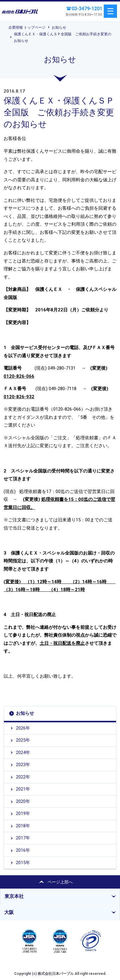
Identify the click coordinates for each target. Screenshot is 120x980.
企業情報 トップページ (27, 27)
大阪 (9, 912)
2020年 (23, 801)
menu (110, 11)
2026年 (23, 728)
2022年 (23, 777)
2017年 (23, 838)
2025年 (23, 740)
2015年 (23, 863)
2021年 (23, 789)
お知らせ (59, 27)
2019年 (23, 813)
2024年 (23, 752)
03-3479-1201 (87, 9)
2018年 (23, 826)
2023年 (23, 765)
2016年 (23, 850)
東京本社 (14, 896)
